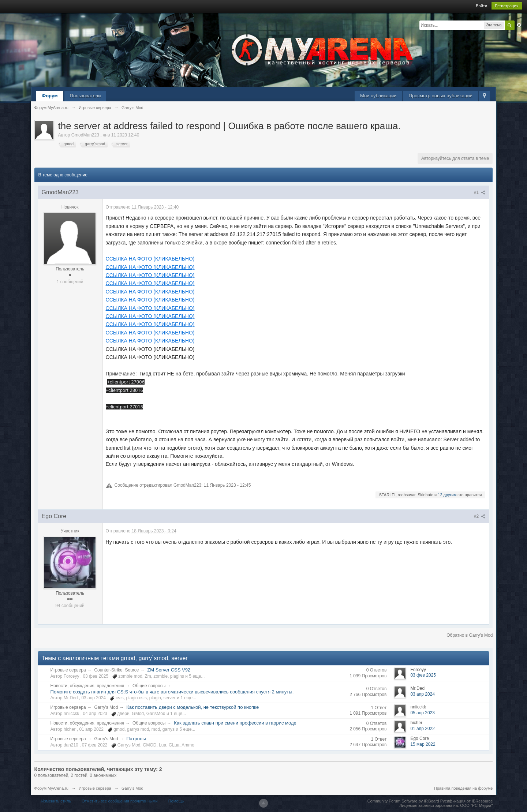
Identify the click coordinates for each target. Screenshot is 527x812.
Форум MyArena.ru (51, 788)
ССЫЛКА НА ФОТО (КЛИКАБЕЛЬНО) (150, 259)
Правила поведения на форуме (464, 788)
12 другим (447, 495)
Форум (50, 96)
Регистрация (507, 6)
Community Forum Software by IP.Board (403, 801)
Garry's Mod (106, 707)
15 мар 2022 (423, 744)
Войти (481, 6)
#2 (480, 516)
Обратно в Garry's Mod (470, 635)
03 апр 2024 (423, 694)
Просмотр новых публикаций (441, 96)
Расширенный (519, 25)
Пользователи (85, 96)
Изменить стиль (56, 801)
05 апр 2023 (423, 713)
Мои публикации (378, 96)
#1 (480, 192)
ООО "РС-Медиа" (476, 805)
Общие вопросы (149, 686)
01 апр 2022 (423, 729)
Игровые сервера (68, 670)
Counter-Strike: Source (116, 670)
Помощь (176, 801)
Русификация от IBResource (466, 801)
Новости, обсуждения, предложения (87, 686)
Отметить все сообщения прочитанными (119, 801)
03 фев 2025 (423, 675)
